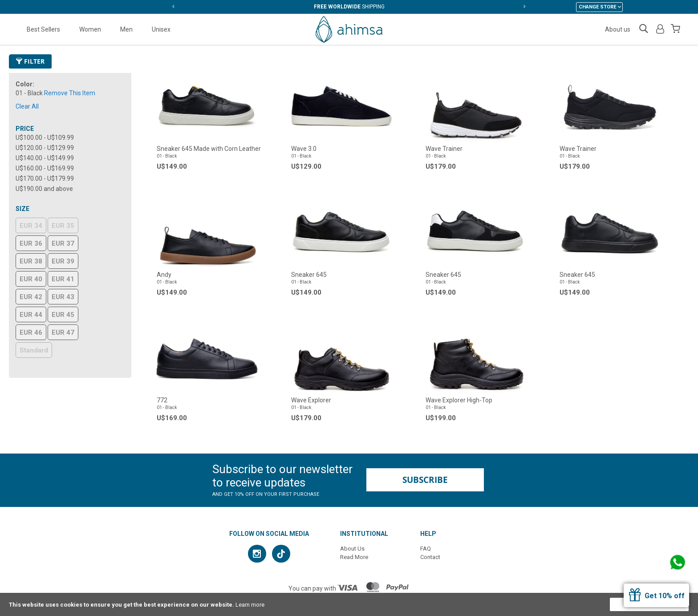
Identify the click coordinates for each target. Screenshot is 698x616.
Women (90, 29)
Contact (430, 557)
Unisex (161, 29)
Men (126, 29)
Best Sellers (43, 29)
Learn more (250, 605)
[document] (349, 604)
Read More (354, 557)
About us (618, 29)
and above (44, 189)
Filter (30, 61)
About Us (352, 549)
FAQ (426, 549)
